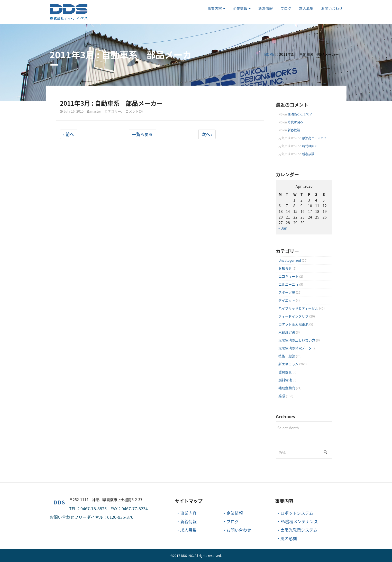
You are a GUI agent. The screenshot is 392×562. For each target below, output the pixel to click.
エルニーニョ (288, 284)
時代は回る (295, 122)
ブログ (286, 8)
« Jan (283, 228)
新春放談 (294, 130)
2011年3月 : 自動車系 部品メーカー (111, 103)
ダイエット (287, 300)
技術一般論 (287, 356)
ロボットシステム (297, 513)
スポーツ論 (287, 292)
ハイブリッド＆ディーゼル (298, 308)
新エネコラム (288, 364)
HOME (269, 54)
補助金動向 (287, 388)
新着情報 (266, 8)
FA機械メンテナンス (299, 521)
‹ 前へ (69, 134)
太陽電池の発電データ (295, 348)
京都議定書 (287, 332)
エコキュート (288, 276)
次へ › (207, 134)
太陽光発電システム (299, 530)
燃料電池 (285, 380)
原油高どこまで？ (300, 114)
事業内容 (216, 8)
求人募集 (306, 8)
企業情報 (242, 8)
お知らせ (285, 268)
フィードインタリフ (293, 316)
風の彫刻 (289, 538)
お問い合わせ (332, 8)
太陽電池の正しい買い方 (297, 340)
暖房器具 (285, 372)
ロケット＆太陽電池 (293, 324)
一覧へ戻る (142, 134)
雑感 (282, 396)
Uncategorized (290, 260)
